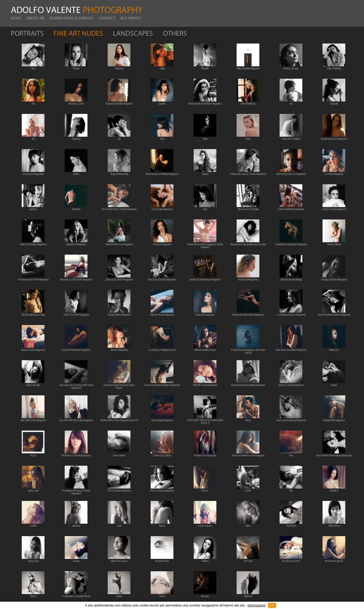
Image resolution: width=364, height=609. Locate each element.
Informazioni (256, 605)
